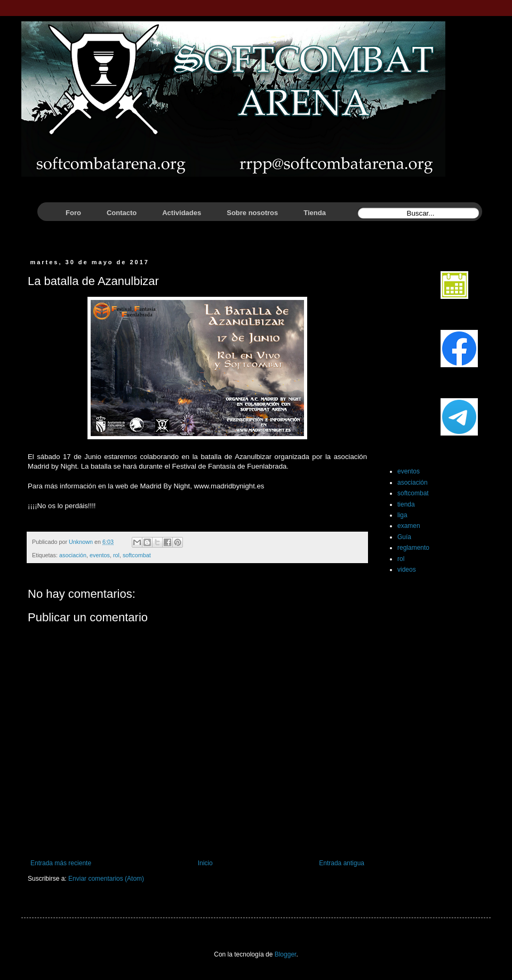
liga (402, 515)
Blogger (286, 954)
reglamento (413, 548)
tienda (406, 504)
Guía (404, 537)
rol (116, 555)
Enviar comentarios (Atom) (106, 879)
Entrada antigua (342, 863)
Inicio (205, 863)
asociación (73, 555)
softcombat (137, 555)
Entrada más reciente (61, 863)
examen (409, 526)
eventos (100, 555)
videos (407, 570)
